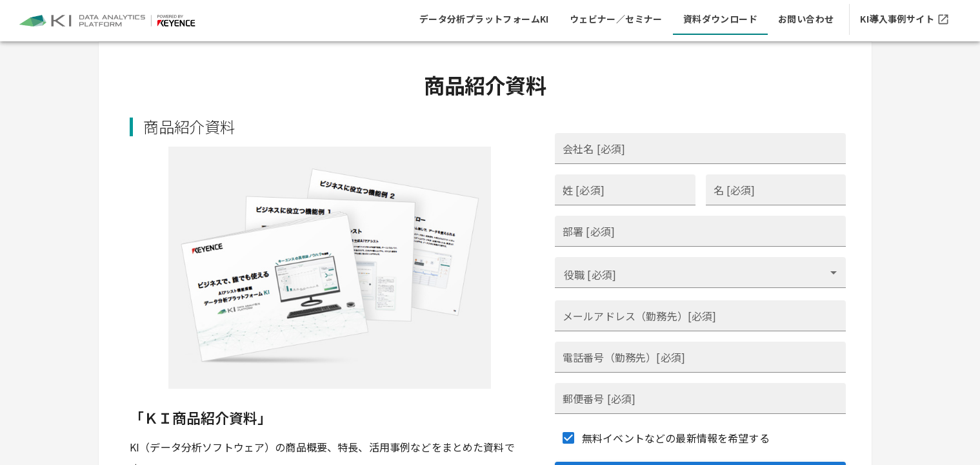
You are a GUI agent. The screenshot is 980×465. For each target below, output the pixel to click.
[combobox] (700, 273)
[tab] (484, 19)
